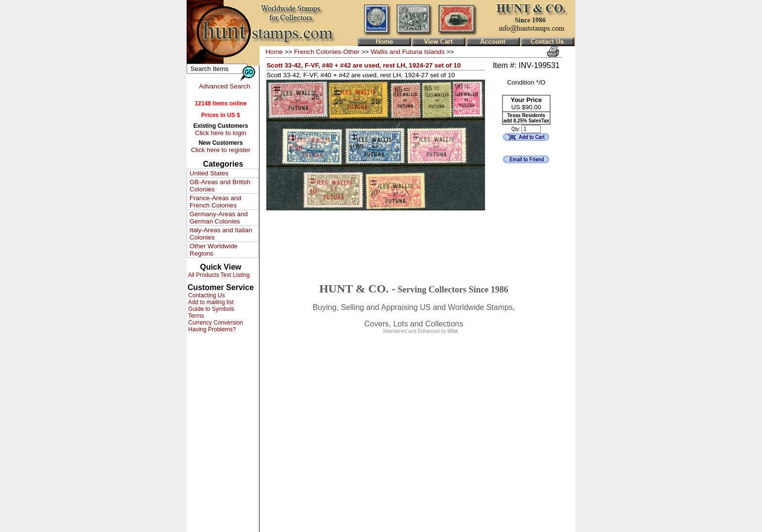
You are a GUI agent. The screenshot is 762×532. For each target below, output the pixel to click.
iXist (453, 331)
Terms (195, 316)
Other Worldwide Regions (214, 250)
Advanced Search (224, 86)
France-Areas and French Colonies (216, 202)
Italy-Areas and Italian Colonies (221, 234)
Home (274, 52)
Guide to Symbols (210, 309)
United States (209, 173)
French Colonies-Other (327, 52)
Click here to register (221, 150)
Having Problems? (211, 329)
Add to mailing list (210, 302)
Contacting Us (206, 295)
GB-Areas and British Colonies (220, 186)
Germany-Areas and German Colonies (219, 218)
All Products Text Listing (218, 275)
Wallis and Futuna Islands (408, 52)
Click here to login (221, 133)
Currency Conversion (215, 323)
